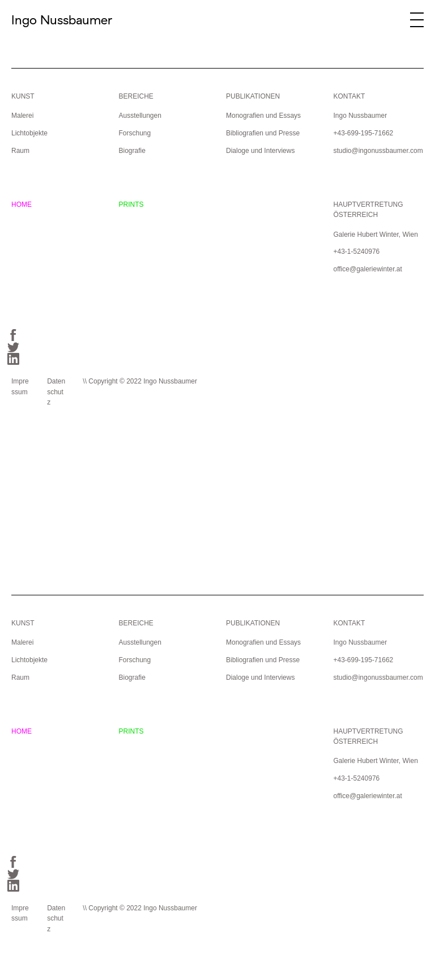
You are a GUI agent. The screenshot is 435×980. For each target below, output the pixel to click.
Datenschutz (56, 392)
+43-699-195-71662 (363, 133)
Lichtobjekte (29, 133)
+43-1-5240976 (356, 252)
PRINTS (131, 204)
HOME (22, 204)
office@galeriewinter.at (367, 269)
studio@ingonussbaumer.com (378, 151)
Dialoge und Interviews (260, 151)
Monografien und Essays (263, 116)
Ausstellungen (140, 116)
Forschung (135, 133)
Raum (20, 151)
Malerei (22, 116)
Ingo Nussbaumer (62, 20)
